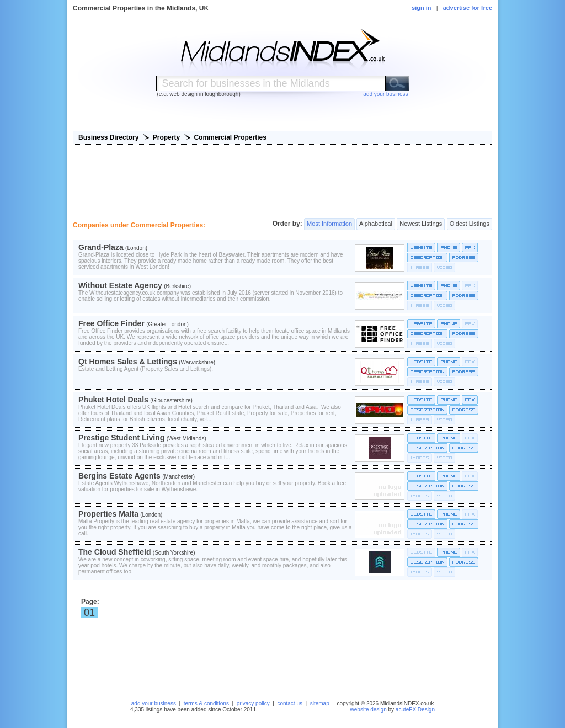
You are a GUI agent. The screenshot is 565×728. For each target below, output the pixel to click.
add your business (154, 703)
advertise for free (468, 8)
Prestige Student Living (121, 438)
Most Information (329, 224)
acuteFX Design (415, 710)
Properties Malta (108, 514)
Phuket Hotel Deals (113, 400)
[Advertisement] (282, 177)
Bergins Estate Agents (119, 476)
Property (166, 137)
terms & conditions (206, 703)
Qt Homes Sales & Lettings (128, 362)
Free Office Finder (111, 323)
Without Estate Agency (120, 285)
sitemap (320, 703)
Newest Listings (421, 224)
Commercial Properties (230, 137)
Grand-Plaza (101, 247)
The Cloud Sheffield (114, 552)
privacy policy (253, 703)
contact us (290, 703)
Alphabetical (375, 224)
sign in (421, 8)
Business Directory (108, 137)
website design (369, 710)
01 (89, 613)
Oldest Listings (470, 224)
